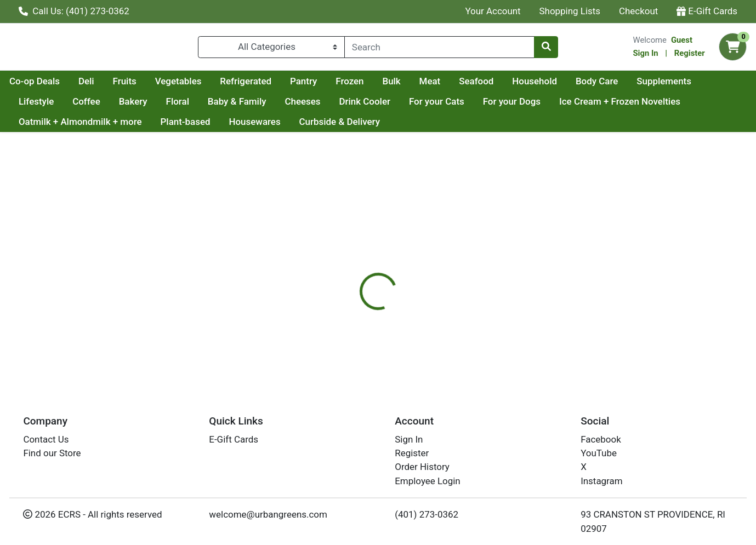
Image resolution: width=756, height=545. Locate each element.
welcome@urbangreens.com (268, 514)
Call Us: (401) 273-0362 (74, 11)
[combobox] (439, 49)
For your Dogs (585, 106)
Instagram (601, 481)
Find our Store (52, 453)
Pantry (408, 85)
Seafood (580, 85)
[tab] (346, 262)
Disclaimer (398, 262)
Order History (422, 467)
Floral (251, 106)
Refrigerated (350, 85)
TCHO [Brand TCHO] (443, 332)
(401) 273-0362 (427, 514)
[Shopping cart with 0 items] (733, 50)
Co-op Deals (139, 85)
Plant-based (325, 127)
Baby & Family (310, 106)
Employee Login (427, 481)
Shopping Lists (570, 11)
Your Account (493, 11)
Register (690, 55)
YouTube (599, 453)
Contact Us (46, 439)
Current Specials (53, 85)
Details (346, 262)
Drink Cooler (438, 106)
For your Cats (510, 106)
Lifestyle (110, 106)
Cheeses (376, 106)
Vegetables (283, 85)
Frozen (454, 85)
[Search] (439, 49)
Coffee (160, 106)
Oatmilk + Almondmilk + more (220, 127)
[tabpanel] (536, 323)
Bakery (206, 106)
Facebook (601, 439)
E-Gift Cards (707, 11)
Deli (191, 85)
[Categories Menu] (271, 49)
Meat (534, 85)
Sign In (645, 55)
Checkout (638, 11)
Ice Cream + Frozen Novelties (79, 127)
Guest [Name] (682, 42)
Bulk (495, 85)
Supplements (46, 106)
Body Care (701, 85)
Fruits (229, 85)
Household (639, 85)
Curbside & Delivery (479, 127)
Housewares (394, 127)
